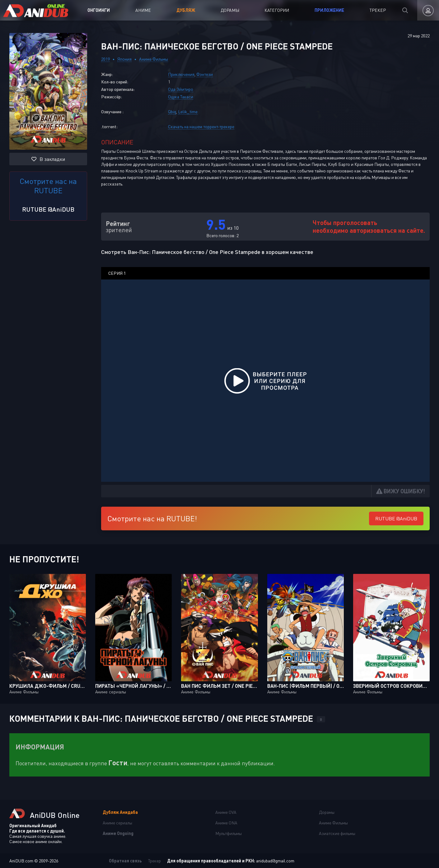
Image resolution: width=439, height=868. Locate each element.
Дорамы (230, 10)
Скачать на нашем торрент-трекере (201, 127)
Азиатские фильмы (337, 833)
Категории (277, 10)
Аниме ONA (226, 823)
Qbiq (172, 112)
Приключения (181, 74)
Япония (124, 59)
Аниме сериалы (117, 823)
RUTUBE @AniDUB (48, 209)
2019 (105, 59)
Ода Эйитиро (181, 89)
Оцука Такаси (181, 97)
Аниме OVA (226, 812)
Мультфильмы (229, 833)
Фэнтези (205, 74)
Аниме (143, 10)
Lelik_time (188, 112)
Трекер (378, 10)
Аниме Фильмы (154, 59)
